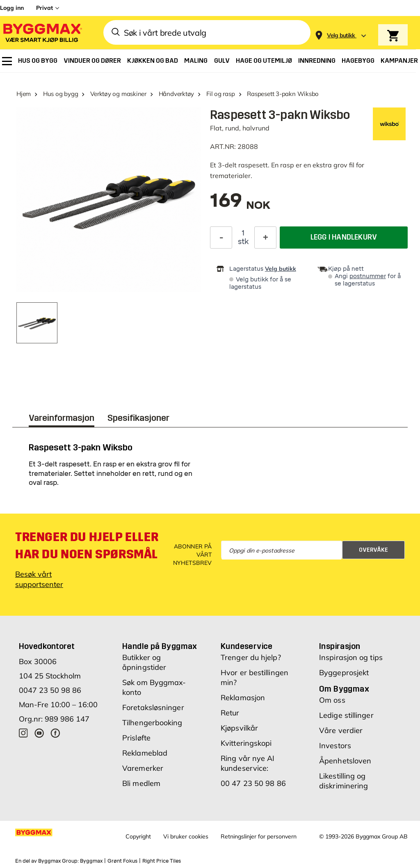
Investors (335, 746)
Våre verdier (341, 730)
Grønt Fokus (122, 861)
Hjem (24, 94)
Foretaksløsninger (153, 707)
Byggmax (91, 861)
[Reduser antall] (221, 238)
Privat (45, 8)
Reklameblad (145, 753)
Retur (230, 713)
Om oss (332, 700)
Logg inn (12, 8)
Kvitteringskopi (246, 743)
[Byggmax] (42, 33)
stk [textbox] (243, 242)
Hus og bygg (61, 94)
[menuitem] (7, 61)
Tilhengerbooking (152, 723)
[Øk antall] (265, 238)
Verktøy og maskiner (118, 94)
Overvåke (373, 550)
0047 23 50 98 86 (50, 690)
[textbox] (240, 204)
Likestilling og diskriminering (344, 781)
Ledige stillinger (346, 715)
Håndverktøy (177, 94)
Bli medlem (141, 783)
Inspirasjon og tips (351, 657)
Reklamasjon (243, 698)
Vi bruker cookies (186, 836)
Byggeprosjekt (344, 673)
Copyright (138, 836)
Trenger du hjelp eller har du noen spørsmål (87, 546)
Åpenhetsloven (345, 761)
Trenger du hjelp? (251, 657)
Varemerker (143, 768)
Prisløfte (136, 738)
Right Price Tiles (162, 861)
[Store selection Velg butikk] (341, 35)
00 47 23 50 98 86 (253, 783)
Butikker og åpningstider (144, 662)
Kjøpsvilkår (239, 728)
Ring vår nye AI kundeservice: (248, 763)
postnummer (368, 276)
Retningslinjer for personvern (259, 836)
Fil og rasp (221, 94)
